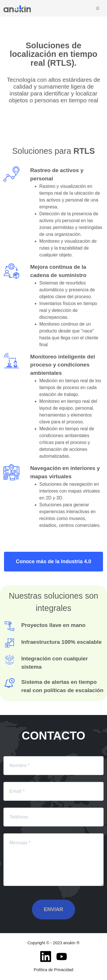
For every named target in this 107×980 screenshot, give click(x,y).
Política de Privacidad (53, 970)
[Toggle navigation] (98, 8)
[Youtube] (62, 957)
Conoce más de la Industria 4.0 (53, 561)
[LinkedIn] (46, 957)
